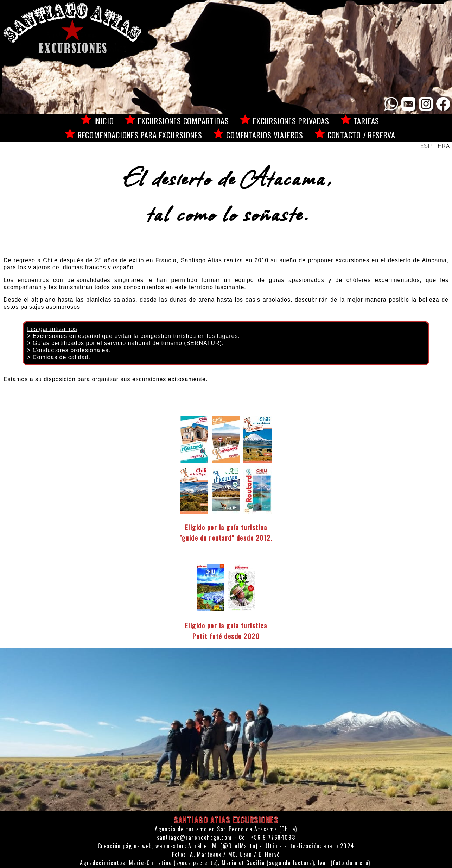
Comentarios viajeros (265, 135)
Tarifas (367, 121)
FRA (444, 146)
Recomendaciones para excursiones (140, 135)
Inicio (104, 121)
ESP (426, 146)
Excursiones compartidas (183, 121)
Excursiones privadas (291, 121)
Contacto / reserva (361, 135)
